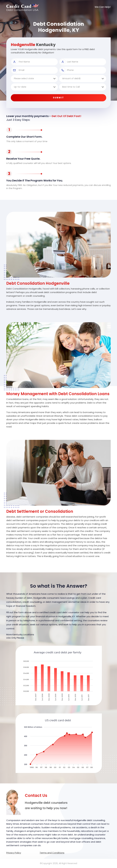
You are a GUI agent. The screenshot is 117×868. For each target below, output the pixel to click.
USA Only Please (15, 638)
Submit (58, 98)
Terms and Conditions (52, 853)
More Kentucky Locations (20, 634)
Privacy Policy (14, 853)
